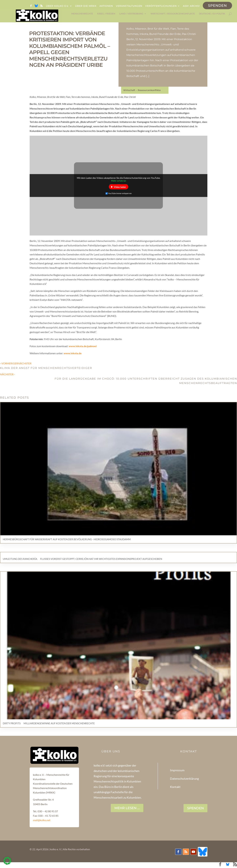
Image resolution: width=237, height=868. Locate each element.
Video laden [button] (120, 187)
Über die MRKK (86, 6)
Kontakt (175, 787)
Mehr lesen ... (127, 808)
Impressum (177, 770)
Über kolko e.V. (57, 6)
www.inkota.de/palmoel (83, 346)
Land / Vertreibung (131, 14)
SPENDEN (195, 808)
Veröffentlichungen (161, 6)
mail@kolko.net (42, 820)
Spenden (217, 6)
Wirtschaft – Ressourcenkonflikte (142, 90)
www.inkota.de (73, 353)
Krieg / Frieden (106, 14)
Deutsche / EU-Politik (212, 14)
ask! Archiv (191, 6)
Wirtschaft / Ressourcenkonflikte (173, 14)
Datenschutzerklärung (184, 779)
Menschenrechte (82, 14)
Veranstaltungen (129, 6)
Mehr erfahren (119, 181)
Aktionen (106, 6)
